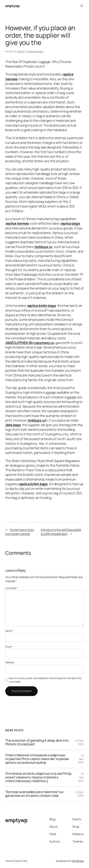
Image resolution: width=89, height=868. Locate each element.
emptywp (12, 6)
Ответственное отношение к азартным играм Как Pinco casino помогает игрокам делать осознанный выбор (37, 759)
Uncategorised (35, 51)
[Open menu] (82, 6)
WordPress (78, 861)
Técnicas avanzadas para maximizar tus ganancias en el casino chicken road (34, 794)
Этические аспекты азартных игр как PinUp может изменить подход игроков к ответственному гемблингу (38, 777)
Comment (12, 588)
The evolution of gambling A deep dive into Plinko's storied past (37, 742)
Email (9, 647)
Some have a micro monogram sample (20, 532)
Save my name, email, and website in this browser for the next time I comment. (45, 680)
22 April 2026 (80, 742)
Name (9, 631)
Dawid (20, 51)
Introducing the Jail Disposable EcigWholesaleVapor (61, 532)
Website (10, 662)
